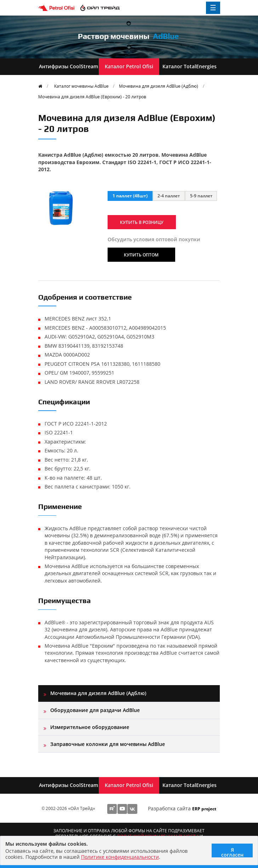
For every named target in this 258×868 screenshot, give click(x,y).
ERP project (204, 809)
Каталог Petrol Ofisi (129, 66)
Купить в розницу (142, 222)
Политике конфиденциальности (120, 857)
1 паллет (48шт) (130, 196)
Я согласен (232, 852)
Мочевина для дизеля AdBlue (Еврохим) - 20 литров (92, 97)
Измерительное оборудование (90, 727)
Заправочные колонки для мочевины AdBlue (108, 744)
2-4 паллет (169, 196)
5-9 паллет (201, 196)
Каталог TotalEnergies (190, 66)
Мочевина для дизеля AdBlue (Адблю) (159, 86)
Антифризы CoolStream (68, 66)
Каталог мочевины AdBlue (81, 86)
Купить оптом (141, 255)
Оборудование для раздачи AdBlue (95, 710)
